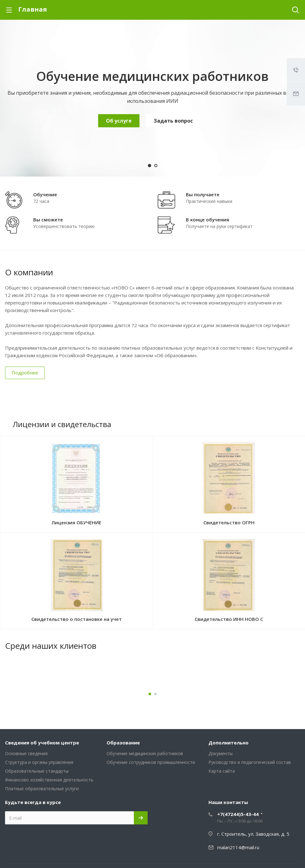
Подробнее (25, 373)
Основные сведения (26, 753)
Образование (123, 743)
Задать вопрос (173, 121)
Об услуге (119, 121)
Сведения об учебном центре (42, 743)
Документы (221, 753)
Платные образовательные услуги (42, 789)
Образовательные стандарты (37, 771)
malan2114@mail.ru (238, 847)
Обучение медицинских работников (145, 753)
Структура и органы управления (39, 762)
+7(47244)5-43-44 (238, 814)
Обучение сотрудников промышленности (151, 762)
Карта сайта (222, 771)
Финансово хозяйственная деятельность (49, 780)
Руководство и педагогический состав (250, 762)
